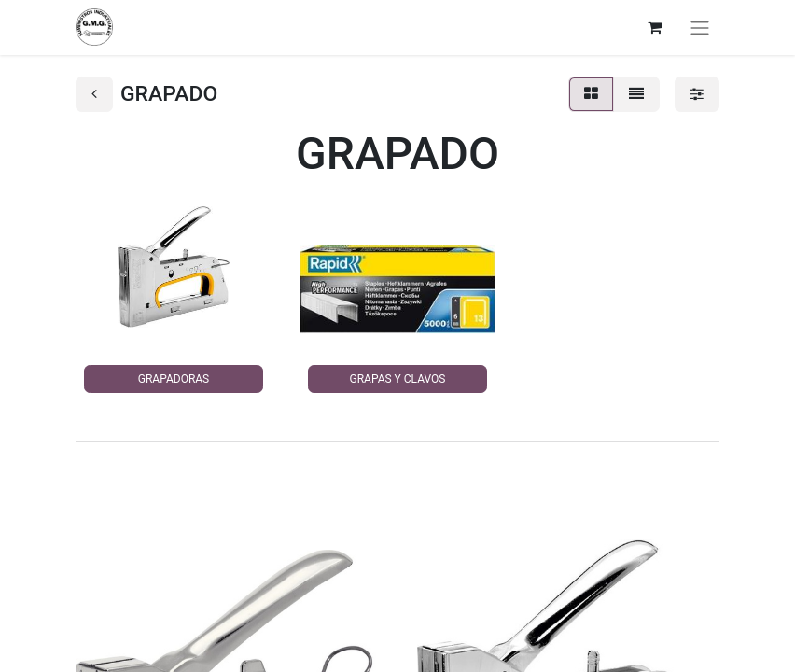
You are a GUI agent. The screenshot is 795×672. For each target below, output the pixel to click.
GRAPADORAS (174, 379)
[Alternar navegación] (700, 28)
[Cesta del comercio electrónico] (654, 27)
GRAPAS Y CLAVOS (398, 379)
